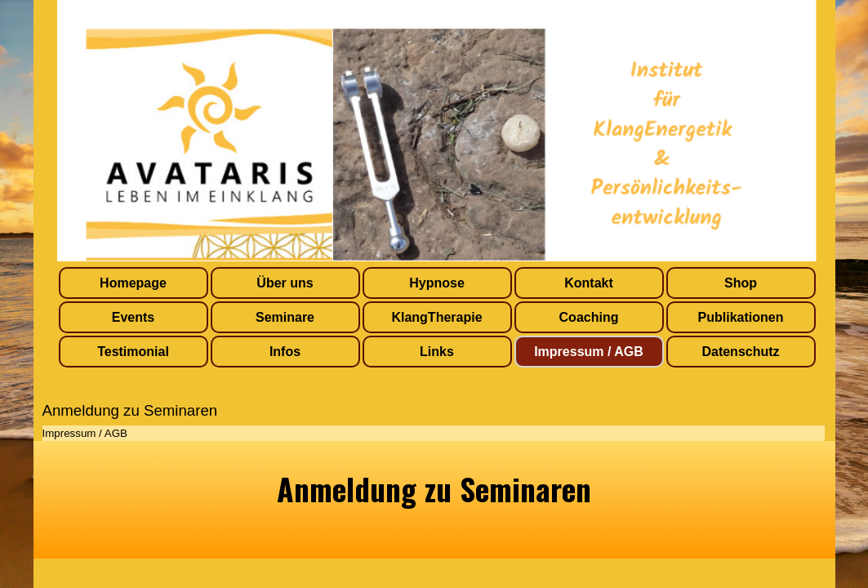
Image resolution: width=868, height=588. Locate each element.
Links (437, 352)
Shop (741, 283)
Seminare (285, 317)
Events (133, 317)
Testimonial (133, 352)
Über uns (285, 283)
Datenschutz (740, 352)
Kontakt (589, 283)
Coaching (589, 317)
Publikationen (741, 317)
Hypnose (437, 283)
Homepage (133, 283)
